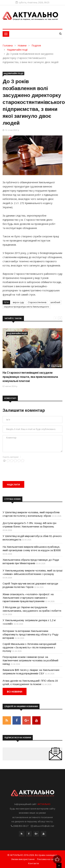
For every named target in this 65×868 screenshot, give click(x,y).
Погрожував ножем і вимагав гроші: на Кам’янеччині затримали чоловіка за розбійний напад (30, 660)
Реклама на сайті (47, 859)
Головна (8, 45)
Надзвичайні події (17, 50)
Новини (22, 45)
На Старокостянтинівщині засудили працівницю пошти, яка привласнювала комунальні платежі (30, 377)
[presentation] (29, 469)
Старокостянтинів (37, 302)
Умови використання (23, 859)
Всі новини (15, 692)
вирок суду (18, 302)
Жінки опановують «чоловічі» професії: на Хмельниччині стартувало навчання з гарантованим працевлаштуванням (28, 598)
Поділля (36, 45)
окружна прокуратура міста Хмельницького (26, 307)
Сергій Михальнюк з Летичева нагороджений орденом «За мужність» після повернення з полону (29, 647)
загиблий (55, 302)
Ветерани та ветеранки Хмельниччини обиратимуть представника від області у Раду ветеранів (31, 634)
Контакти (34, 863)
